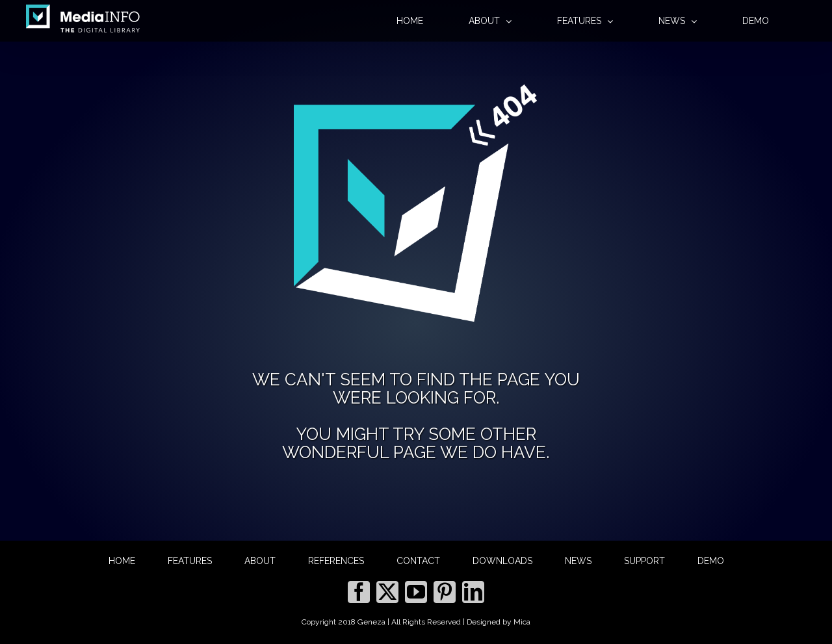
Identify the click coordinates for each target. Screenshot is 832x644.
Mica (522, 622)
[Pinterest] (445, 592)
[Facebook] (359, 592)
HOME (122, 561)
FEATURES (190, 561)
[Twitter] (387, 592)
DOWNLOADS (502, 561)
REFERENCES (336, 561)
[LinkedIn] (473, 592)
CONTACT (418, 561)
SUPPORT (644, 561)
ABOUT (260, 561)
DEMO (711, 561)
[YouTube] (416, 592)
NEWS (578, 561)
